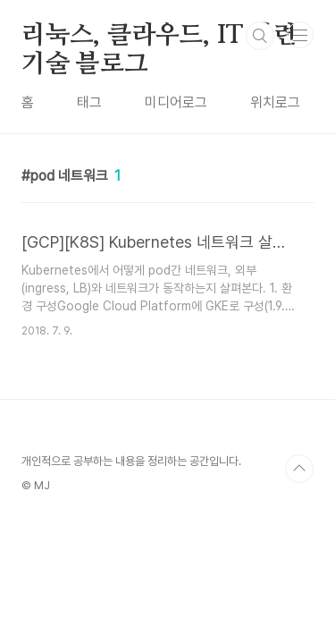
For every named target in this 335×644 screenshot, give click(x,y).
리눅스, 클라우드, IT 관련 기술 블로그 (159, 37)
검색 (260, 36)
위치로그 (275, 102)
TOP (299, 469)
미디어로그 (176, 102)
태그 (89, 102)
